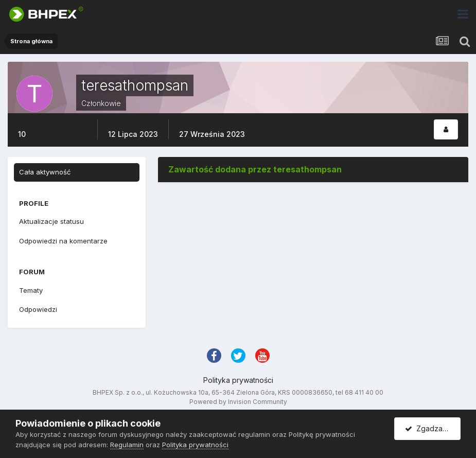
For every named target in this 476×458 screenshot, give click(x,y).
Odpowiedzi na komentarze (63, 241)
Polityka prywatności (238, 380)
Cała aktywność (45, 172)
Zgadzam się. (433, 428)
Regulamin (127, 445)
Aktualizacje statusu (51, 221)
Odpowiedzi (38, 309)
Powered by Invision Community (238, 402)
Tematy (31, 290)
